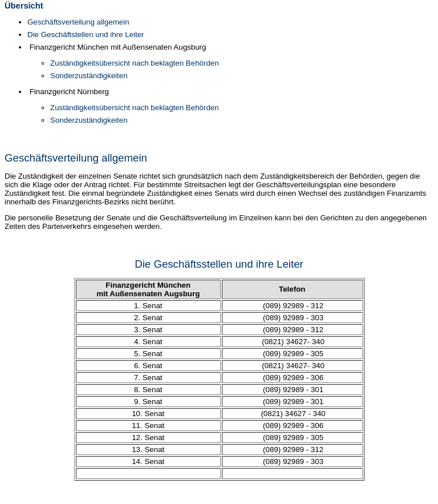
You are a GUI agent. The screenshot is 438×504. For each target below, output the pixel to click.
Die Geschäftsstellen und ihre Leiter (219, 264)
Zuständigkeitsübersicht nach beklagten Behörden (135, 63)
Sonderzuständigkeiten (89, 76)
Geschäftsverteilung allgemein (78, 22)
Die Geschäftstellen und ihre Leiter (86, 35)
